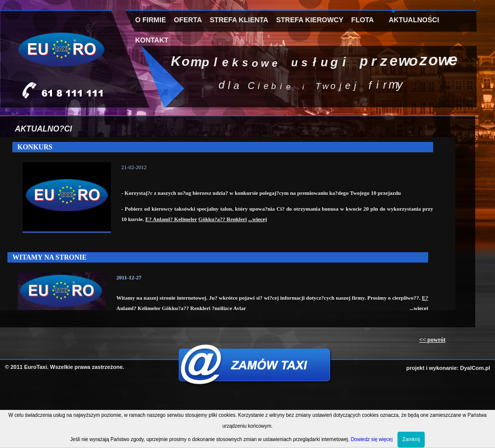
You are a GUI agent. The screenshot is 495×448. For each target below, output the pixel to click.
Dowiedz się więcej (372, 439)
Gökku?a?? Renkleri (223, 219)
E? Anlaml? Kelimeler (171, 219)
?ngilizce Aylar (229, 308)
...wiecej (258, 219)
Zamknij (411, 439)
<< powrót (432, 340)
